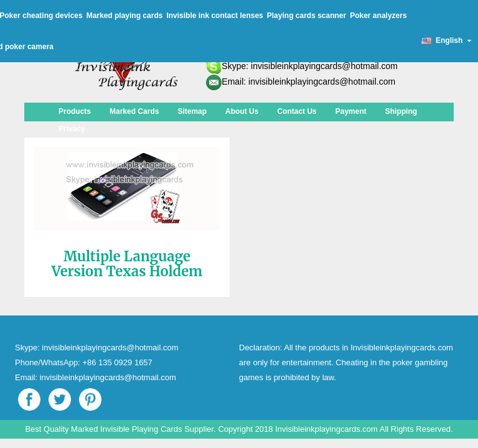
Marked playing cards (125, 16)
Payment (351, 111)
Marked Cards (134, 111)
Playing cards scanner (307, 16)
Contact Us (297, 111)
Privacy (72, 129)
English (447, 40)
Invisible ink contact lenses (214, 16)
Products (75, 111)
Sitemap (192, 111)
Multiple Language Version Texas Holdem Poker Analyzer (127, 271)
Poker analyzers (378, 16)
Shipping (401, 111)
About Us (242, 111)
